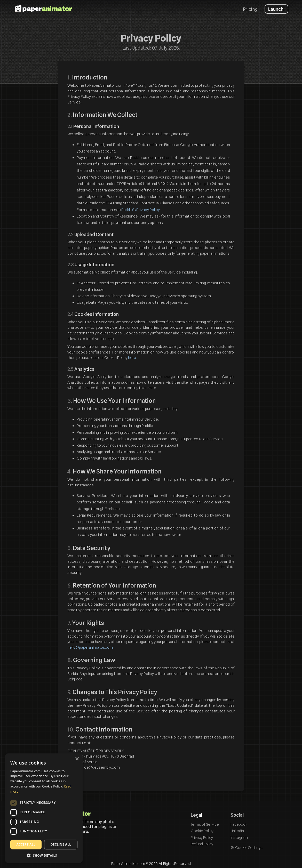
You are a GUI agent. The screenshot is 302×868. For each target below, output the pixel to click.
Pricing (250, 9)
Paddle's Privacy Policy (141, 210)
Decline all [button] (61, 844)
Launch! (276, 9)
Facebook (239, 824)
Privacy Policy (202, 837)
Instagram (239, 837)
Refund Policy (202, 844)
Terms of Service (205, 824)
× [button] (77, 759)
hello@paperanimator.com (90, 647)
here (132, 358)
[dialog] (44, 808)
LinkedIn (237, 831)
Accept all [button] (26, 844)
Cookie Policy (202, 831)
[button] (44, 855)
